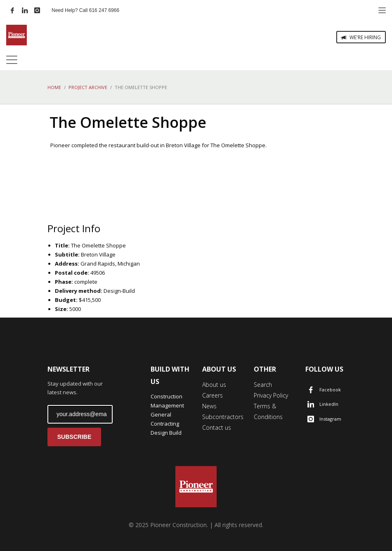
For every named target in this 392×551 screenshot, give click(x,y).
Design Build (166, 433)
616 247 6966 (104, 10)
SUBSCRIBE (74, 437)
